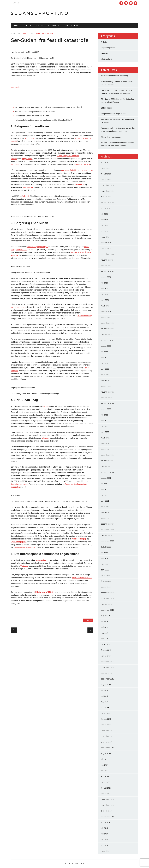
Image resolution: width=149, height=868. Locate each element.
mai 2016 (105, 840)
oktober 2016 (106, 811)
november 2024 (107, 260)
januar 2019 (106, 656)
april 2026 (105, 162)
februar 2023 (106, 380)
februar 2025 (106, 243)
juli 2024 (104, 283)
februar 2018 (106, 719)
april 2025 (105, 231)
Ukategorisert (106, 59)
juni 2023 (105, 357)
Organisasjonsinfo (108, 48)
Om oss (40, 25)
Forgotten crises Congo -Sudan (114, 114)
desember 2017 (107, 731)
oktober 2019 (106, 604)
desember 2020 (107, 524)
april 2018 (105, 708)
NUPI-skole (15, 87)
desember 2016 (107, 799)
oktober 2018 (106, 673)
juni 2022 (105, 421)
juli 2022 (104, 415)
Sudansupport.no (40, 13)
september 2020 (108, 541)
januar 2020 (106, 587)
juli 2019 (104, 621)
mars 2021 (105, 507)
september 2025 (108, 203)
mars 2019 (105, 644)
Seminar (104, 53)
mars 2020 (105, 576)
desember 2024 (107, 254)
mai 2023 (105, 363)
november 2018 (107, 667)
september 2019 (108, 610)
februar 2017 (106, 788)
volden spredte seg (18, 307)
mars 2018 (105, 713)
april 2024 (105, 300)
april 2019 (105, 639)
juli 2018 (104, 690)
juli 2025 (104, 214)
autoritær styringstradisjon (38, 247)
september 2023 (108, 340)
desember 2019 (107, 593)
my (23, 159)
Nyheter (27, 25)
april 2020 (105, 570)
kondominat (30, 138)
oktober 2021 (106, 467)
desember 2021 (107, 455)
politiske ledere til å (79, 252)
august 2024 (106, 277)
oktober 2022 (106, 398)
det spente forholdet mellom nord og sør (77, 170)
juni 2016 (105, 834)
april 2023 (105, 369)
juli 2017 (104, 759)
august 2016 (106, 822)
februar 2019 (106, 650)
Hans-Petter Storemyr (43, 33)
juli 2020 (104, 553)
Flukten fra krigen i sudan (111, 137)
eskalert (46, 406)
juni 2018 (105, 696)
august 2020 (106, 547)
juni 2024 (105, 289)
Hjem (16, 25)
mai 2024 (105, 294)
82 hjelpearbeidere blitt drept (25, 547)
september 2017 (108, 748)
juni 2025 (105, 220)
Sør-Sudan (15, 164)
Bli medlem (54, 25)
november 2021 (107, 461)
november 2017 (107, 736)
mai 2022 (105, 426)
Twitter (126, 3)
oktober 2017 (106, 742)
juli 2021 (104, 484)
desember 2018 (107, 662)
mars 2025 (105, 237)
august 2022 (106, 409)
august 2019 (106, 616)
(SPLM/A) (29, 159)
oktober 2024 (106, 266)
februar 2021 (106, 512)
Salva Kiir (80, 185)
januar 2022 (106, 449)
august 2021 (106, 478)
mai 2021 (105, 495)
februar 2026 (106, 174)
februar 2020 (106, 581)
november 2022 (107, 392)
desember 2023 (107, 323)
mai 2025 (105, 225)
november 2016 (107, 805)
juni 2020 (105, 558)
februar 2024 (106, 312)
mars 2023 (105, 375)
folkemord (45, 438)
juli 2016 (104, 828)
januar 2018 (106, 725)
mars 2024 (105, 306)
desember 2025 (107, 185)
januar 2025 (106, 248)
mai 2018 (105, 702)
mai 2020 (105, 564)
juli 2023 (104, 352)
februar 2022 (106, 444)
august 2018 (106, 685)
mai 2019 (105, 633)
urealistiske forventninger (82, 578)
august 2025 (106, 208)
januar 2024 (106, 317)
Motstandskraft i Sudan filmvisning (115, 76)
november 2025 (107, 191)
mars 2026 (105, 168)
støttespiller (41, 560)
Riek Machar (28, 187)
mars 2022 (105, 438)
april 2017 (105, 776)
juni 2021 (105, 489)
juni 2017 (105, 765)
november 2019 (107, 599)
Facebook (121, 3)
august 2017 (106, 753)
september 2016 (108, 817)
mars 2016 (105, 851)
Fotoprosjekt (71, 25)
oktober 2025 (106, 197)
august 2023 (106, 346)
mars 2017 (105, 782)
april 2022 (105, 432)
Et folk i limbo (106, 108)
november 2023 (107, 329)
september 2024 (108, 271)
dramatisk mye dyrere (19, 484)
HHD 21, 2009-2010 (82, 164)
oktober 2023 (106, 335)
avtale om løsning (85, 316)
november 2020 (107, 530)
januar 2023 (106, 386)
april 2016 (105, 845)
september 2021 (108, 472)
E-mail (131, 3)
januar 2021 (106, 518)
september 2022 (108, 403)
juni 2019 (105, 627)
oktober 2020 (106, 535)
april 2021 (105, 501)
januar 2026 (106, 180)
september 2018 (108, 679)
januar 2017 (106, 794)
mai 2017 (105, 771)
